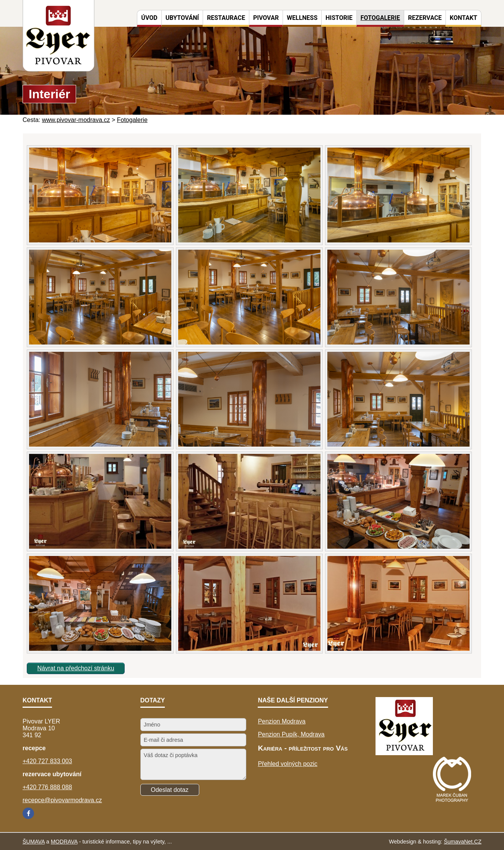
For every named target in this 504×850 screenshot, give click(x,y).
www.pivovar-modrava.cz (76, 120)
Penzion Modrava (282, 721)
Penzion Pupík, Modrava (291, 734)
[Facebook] (28, 813)
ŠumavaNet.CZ (463, 842)
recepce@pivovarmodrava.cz (62, 800)
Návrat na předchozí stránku (76, 668)
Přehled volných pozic (288, 764)
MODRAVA (64, 842)
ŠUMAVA (34, 842)
